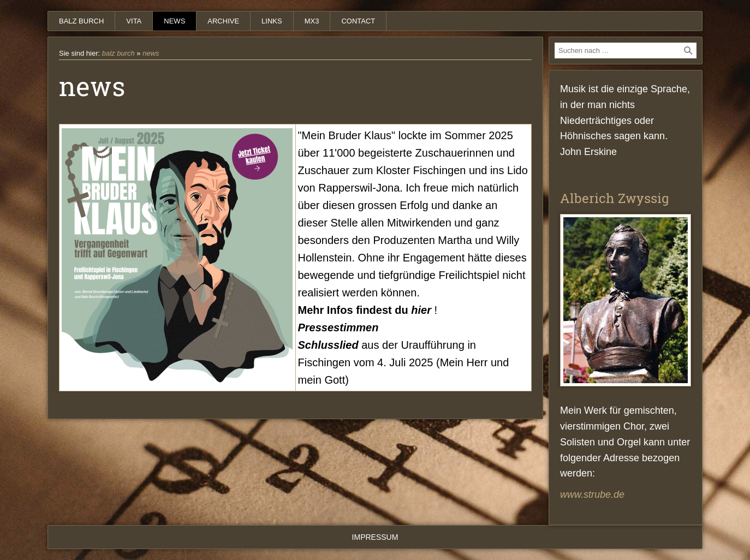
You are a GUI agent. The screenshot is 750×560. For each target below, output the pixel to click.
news (174, 21)
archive (223, 21)
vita (134, 21)
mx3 (312, 21)
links (272, 21)
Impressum (375, 537)
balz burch (81, 21)
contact (358, 21)
